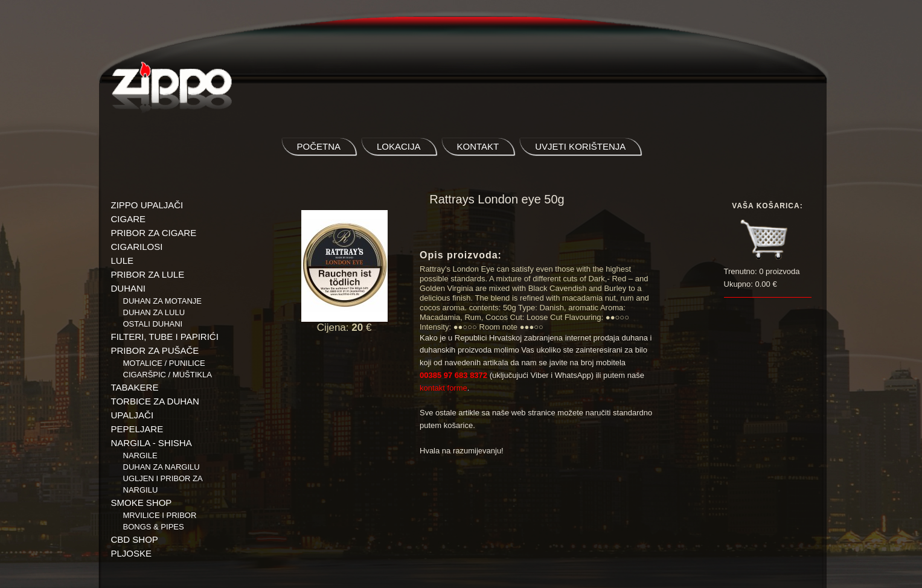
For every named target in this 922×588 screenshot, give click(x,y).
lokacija (399, 146)
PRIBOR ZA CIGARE (154, 233)
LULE (123, 260)
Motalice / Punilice (164, 363)
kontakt (478, 146)
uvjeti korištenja (580, 146)
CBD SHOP (135, 539)
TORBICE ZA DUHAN (155, 401)
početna (319, 146)
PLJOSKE (132, 553)
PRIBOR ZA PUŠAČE (155, 350)
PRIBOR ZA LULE (148, 274)
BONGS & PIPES (154, 527)
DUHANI (129, 288)
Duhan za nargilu (162, 467)
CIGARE (129, 219)
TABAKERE (135, 387)
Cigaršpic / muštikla (168, 375)
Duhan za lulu (154, 312)
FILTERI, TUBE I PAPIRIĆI (165, 337)
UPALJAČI (133, 415)
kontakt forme (443, 388)
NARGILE (140, 455)
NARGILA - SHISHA (152, 443)
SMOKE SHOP (142, 503)
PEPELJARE (137, 429)
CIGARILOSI (137, 247)
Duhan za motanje (163, 301)
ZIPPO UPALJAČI (147, 205)
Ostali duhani (153, 324)
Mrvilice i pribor (160, 515)
